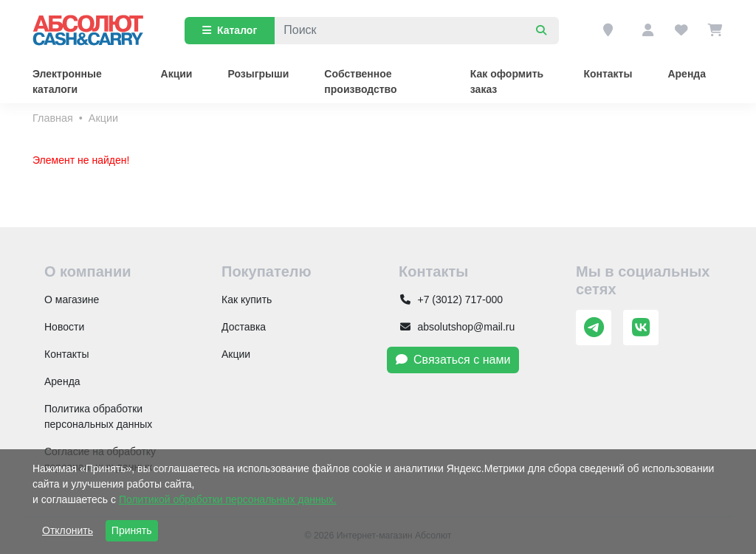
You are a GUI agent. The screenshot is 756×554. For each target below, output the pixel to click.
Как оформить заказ (507, 82)
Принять (132, 530)
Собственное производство (360, 82)
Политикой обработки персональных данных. (228, 499)
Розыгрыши (258, 74)
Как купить (247, 299)
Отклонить (68, 530)
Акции (177, 74)
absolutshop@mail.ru (457, 327)
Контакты (608, 74)
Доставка (244, 327)
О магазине (72, 299)
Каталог (230, 30)
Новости (64, 327)
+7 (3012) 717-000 (451, 299)
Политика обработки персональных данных (98, 416)
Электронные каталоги (67, 82)
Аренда (687, 74)
